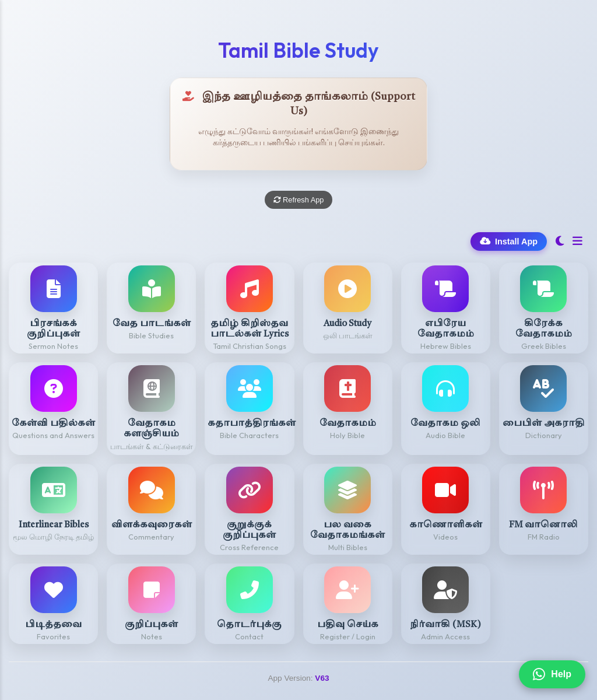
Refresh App (299, 200)
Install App (509, 242)
